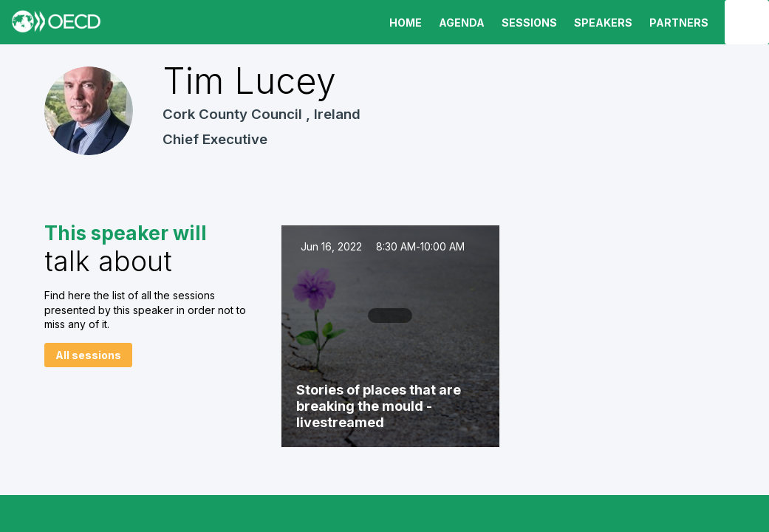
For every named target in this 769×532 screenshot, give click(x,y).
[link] (403, 22)
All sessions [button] (88, 355)
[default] (527, 22)
